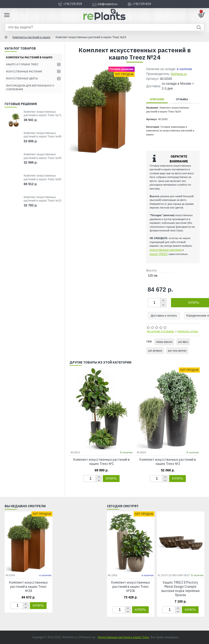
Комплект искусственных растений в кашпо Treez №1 (101, 462)
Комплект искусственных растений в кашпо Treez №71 (43, 114)
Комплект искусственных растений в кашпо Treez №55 (43, 177)
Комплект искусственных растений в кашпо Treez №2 (168, 462)
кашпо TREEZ (159, 254)
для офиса (183, 342)
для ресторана (155, 350)
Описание (157, 99)
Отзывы (182, 99)
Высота (151, 270)
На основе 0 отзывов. (161, 331)
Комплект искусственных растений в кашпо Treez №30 (43, 156)
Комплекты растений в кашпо (32, 37)
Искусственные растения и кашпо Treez (123, 637)
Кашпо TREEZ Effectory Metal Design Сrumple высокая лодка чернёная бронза (180, 589)
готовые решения (164, 342)
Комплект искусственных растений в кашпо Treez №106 (131, 587)
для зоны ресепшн (177, 350)
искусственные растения (166, 250)
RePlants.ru (179, 74)
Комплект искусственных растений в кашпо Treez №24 (28, 587)
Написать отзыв (188, 331)
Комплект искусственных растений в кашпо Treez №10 (43, 199)
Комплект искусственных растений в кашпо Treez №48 (43, 135)
